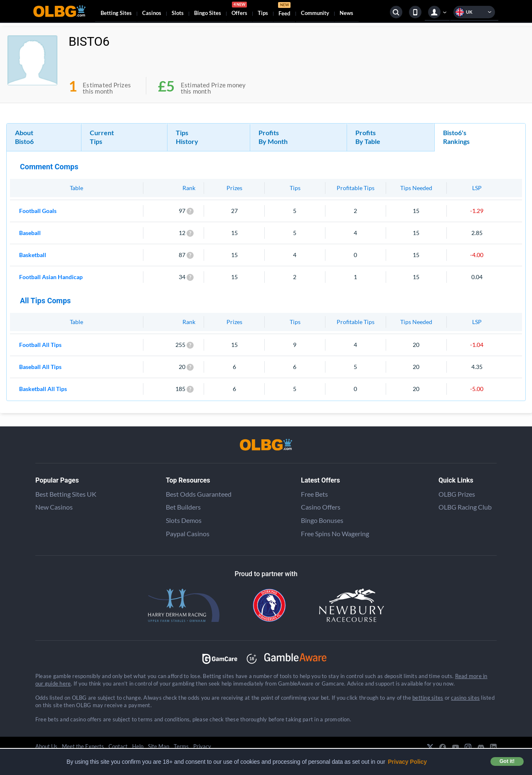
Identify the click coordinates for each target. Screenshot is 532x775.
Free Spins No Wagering (335, 534)
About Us (46, 746)
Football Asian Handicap (51, 277)
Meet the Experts (83, 746)
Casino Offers (321, 507)
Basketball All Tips (43, 389)
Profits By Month (273, 137)
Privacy (202, 746)
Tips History (187, 137)
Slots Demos (184, 520)
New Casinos (54, 507)
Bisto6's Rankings (456, 137)
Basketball (33, 255)
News (346, 13)
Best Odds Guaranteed (199, 494)
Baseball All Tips (40, 367)
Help (138, 746)
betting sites (428, 698)
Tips (263, 13)
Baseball (30, 233)
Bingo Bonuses (322, 520)
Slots (178, 13)
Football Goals (38, 211)
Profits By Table (368, 137)
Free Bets (314, 494)
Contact (118, 746)
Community (315, 13)
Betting (116, 13)
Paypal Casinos (188, 534)
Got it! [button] (507, 761)
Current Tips (102, 137)
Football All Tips (40, 345)
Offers (239, 10)
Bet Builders (183, 507)
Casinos (152, 13)
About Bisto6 (24, 137)
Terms (181, 746)
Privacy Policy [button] (407, 762)
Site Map (159, 746)
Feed (284, 10)
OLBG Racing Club (465, 507)
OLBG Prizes (457, 494)
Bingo (208, 13)
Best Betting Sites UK (66, 494)
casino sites (465, 698)
